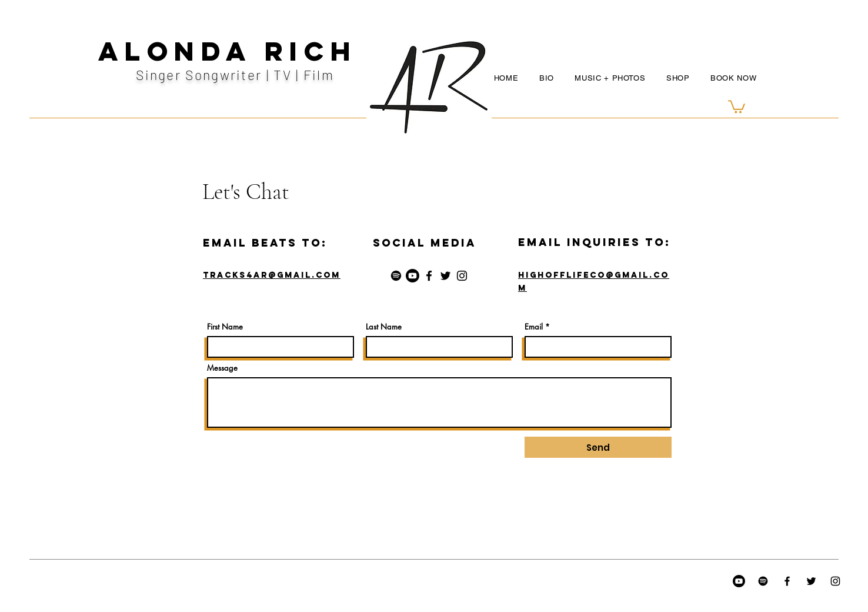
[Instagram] (462, 276)
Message (222, 368)
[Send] (598, 447)
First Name (225, 327)
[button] (737, 106)
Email (534, 327)
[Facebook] (429, 276)
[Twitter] (445, 276)
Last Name (384, 327)
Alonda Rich (228, 51)
